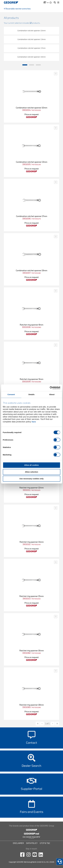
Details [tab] (32, 394)
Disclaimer (18, 843)
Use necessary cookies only (31, 479)
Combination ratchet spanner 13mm (32, 39)
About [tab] (52, 394)
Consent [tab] (11, 394)
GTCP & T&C (45, 843)
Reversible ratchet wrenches (18, 9)
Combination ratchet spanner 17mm (32, 48)
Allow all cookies (31, 465)
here (34, 422)
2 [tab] (32, 65)
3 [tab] (38, 65)
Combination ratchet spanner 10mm (31, 31)
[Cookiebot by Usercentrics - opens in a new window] (50, 388)
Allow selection (31, 472)
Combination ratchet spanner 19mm (31, 57)
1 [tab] (25, 65)
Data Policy (32, 843)
